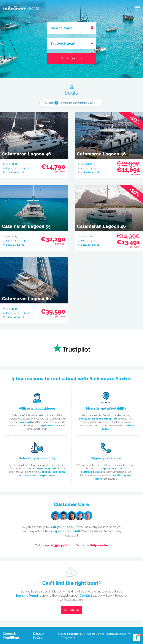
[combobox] (72, 28)
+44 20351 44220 (57, 545)
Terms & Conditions (11, 635)
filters (51, 103)
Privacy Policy (38, 635)
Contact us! (72, 610)
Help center (99, 545)
